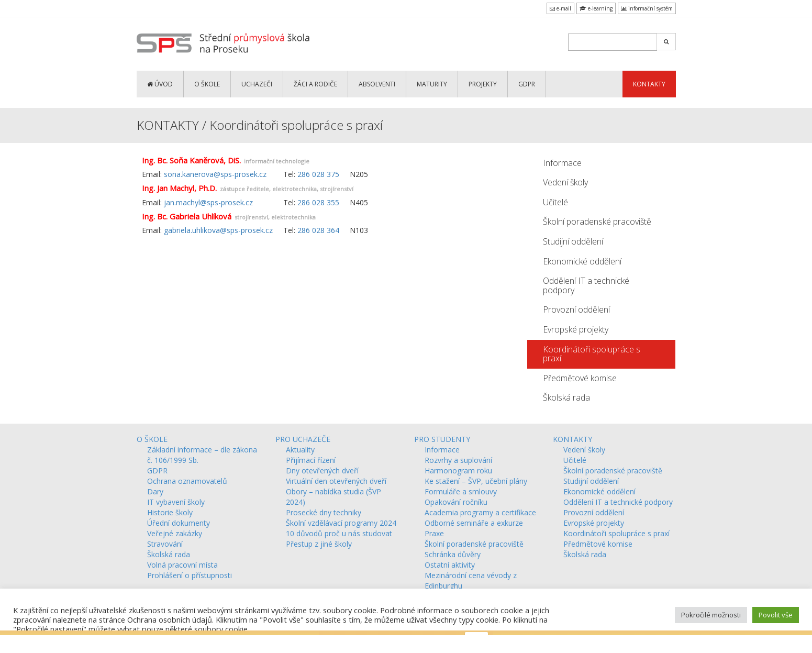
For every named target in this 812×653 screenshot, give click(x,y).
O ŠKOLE (207, 84)
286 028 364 (318, 230)
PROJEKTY (483, 84)
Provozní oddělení (576, 309)
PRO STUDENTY (442, 439)
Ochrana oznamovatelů (187, 481)
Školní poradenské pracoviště (597, 222)
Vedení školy (565, 182)
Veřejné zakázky (175, 533)
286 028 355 (318, 202)
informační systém (647, 8)
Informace (562, 163)
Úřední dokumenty (179, 523)
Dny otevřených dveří (322, 471)
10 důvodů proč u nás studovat (339, 533)
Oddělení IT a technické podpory (586, 285)
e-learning (596, 8)
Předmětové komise (580, 378)
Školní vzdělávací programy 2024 (341, 523)
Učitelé (555, 202)
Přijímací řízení (311, 460)
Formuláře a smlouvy (461, 491)
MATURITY (432, 84)
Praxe (434, 533)
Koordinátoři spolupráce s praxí (592, 354)
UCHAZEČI (257, 84)
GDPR (527, 84)
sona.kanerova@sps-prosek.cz (215, 174)
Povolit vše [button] (776, 615)
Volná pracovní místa (182, 565)
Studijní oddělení (573, 241)
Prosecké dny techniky (324, 512)
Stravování (165, 544)
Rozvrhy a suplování (458, 460)
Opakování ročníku (456, 502)
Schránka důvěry (453, 554)
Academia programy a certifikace (480, 512)
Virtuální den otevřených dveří (336, 481)
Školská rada (566, 397)
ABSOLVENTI (377, 84)
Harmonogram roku (458, 471)
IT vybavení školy (176, 502)
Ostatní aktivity (450, 565)
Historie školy (170, 512)
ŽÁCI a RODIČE (315, 84)
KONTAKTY (649, 84)
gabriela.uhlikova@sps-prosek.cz (218, 230)
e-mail (560, 8)
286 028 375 (318, 174)
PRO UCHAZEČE (303, 439)
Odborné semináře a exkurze (474, 523)
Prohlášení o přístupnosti (190, 575)
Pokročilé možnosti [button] (711, 615)
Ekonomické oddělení (582, 261)
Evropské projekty (576, 329)
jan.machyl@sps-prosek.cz (208, 202)
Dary (155, 491)
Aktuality (300, 450)
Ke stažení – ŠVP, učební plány (476, 481)
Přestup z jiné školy (319, 544)
